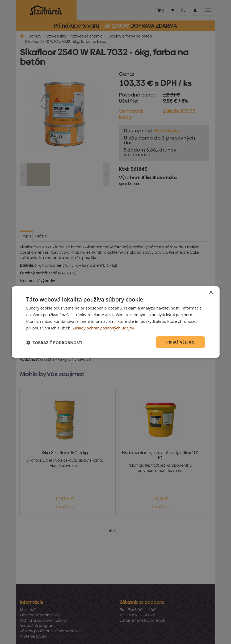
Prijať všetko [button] (180, 342)
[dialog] (115, 322)
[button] (54, 342)
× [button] (211, 293)
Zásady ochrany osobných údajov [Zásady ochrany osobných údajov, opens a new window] (103, 328)
